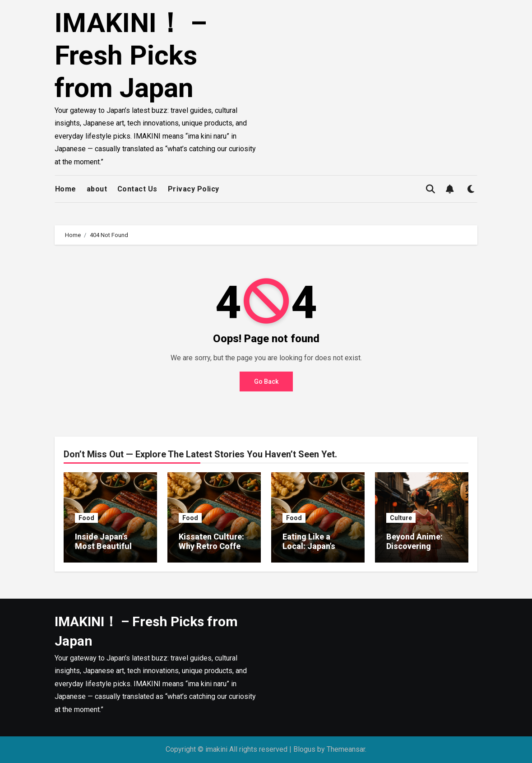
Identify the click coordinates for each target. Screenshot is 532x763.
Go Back (266, 381)
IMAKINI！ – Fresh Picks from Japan (131, 55)
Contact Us (137, 189)
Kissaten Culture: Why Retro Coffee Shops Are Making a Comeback (213, 551)
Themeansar (346, 749)
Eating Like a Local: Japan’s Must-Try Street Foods (313, 551)
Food (86, 518)
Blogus (304, 749)
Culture (401, 518)
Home (66, 189)
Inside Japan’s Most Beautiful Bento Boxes (103, 546)
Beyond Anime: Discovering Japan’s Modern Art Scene (416, 551)
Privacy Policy (194, 189)
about (97, 189)
